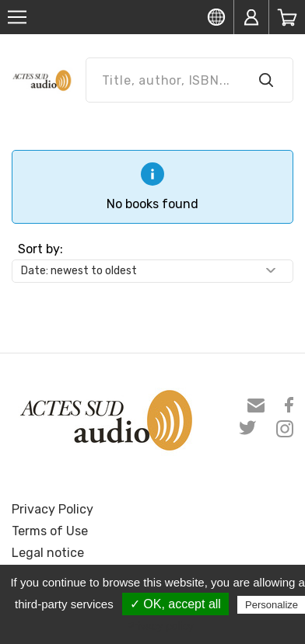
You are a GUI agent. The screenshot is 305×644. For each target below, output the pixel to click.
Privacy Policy (53, 509)
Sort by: (40, 249)
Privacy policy (160, 626)
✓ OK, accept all (175, 604)
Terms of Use (50, 531)
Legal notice (48, 553)
